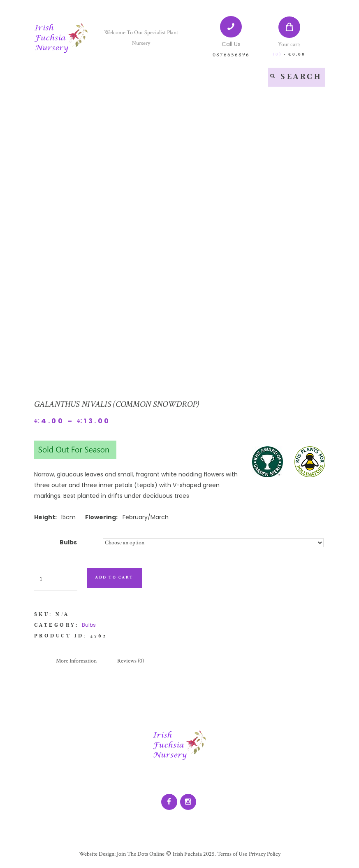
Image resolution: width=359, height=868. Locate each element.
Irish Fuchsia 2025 (194, 854)
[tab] (76, 661)
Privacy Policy (265, 854)
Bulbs (68, 542)
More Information (76, 661)
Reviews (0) (131, 661)
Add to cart (114, 577)
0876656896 (231, 55)
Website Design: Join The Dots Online (122, 854)
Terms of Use (232, 854)
